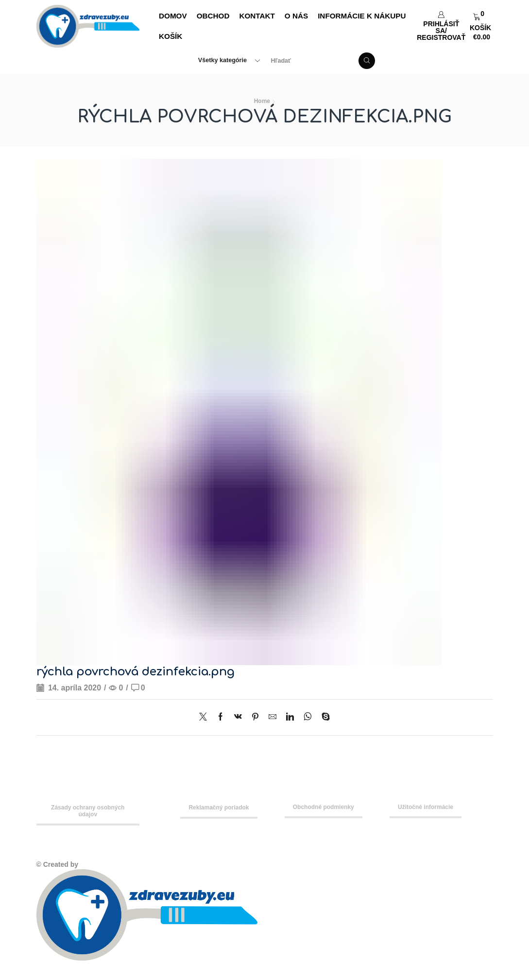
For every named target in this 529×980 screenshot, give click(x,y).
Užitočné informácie (426, 807)
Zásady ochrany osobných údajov (88, 811)
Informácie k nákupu (362, 16)
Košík (171, 36)
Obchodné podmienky (324, 807)
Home (262, 101)
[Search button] (367, 61)
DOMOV (173, 16)
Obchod (213, 16)
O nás (296, 16)
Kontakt (257, 16)
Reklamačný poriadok (219, 808)
